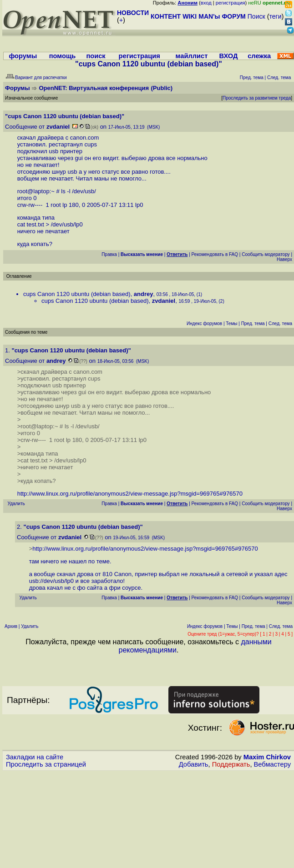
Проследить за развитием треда (257, 98)
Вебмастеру (272, 764)
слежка (259, 56)
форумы (23, 56)
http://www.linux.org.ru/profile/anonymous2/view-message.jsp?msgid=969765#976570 (130, 494)
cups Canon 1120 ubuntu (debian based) (77, 294)
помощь (63, 56)
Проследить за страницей (46, 764)
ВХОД (228, 56)
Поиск (256, 16)
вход (206, 3)
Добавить (194, 764)
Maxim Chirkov (267, 757)
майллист (192, 56)
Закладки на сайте (35, 757)
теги (276, 16)
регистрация (231, 3)
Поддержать (231, 764)
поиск (96, 56)
